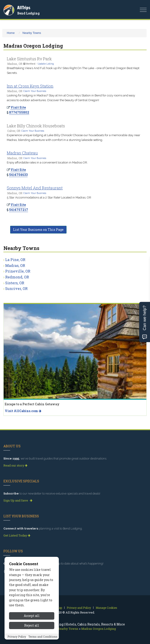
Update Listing (46, 64)
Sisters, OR (15, 283)
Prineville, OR (18, 271)
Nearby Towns (32, 33)
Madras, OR (15, 265)
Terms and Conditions (43, 639)
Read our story (15, 465)
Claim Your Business (35, 91)
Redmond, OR (17, 277)
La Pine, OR (15, 260)
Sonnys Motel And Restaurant (35, 188)
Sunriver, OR (16, 288)
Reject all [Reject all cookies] (32, 627)
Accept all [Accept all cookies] (32, 618)
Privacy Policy (17, 639)
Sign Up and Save (18, 500)
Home (11, 33)
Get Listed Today (17, 535)
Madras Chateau (22, 153)
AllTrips (24, 8)
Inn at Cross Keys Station (30, 86)
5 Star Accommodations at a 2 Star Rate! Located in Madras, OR (49, 197)
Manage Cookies (106, 608)
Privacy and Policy (79, 608)
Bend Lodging (28, 13)
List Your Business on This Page (38, 230)
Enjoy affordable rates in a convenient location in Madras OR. (47, 162)
